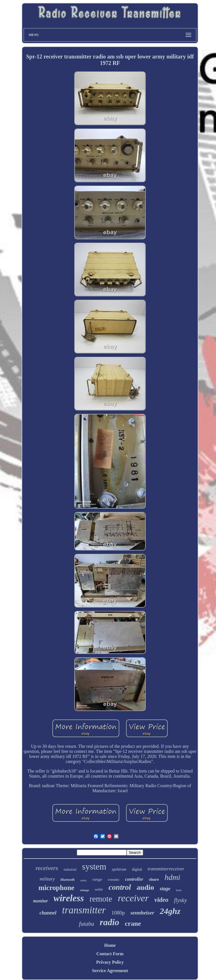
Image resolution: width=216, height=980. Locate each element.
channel (48, 913)
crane (133, 923)
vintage (85, 890)
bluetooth (68, 879)
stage (165, 889)
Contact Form (110, 954)
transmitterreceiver (166, 869)
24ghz (170, 911)
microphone (56, 888)
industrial (70, 870)
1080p (118, 913)
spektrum (119, 869)
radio (110, 922)
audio (145, 887)
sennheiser (142, 913)
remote (101, 899)
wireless (69, 898)
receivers (47, 868)
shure (154, 879)
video (161, 900)
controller (134, 879)
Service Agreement (110, 971)
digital (137, 869)
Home (110, 945)
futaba (87, 924)
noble (99, 889)
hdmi (172, 877)
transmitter (84, 910)
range (97, 879)
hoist (179, 890)
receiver (133, 898)
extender (113, 880)
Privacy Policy (110, 962)
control (120, 887)
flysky (181, 900)
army (84, 880)
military (47, 879)
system (94, 867)
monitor (40, 901)
